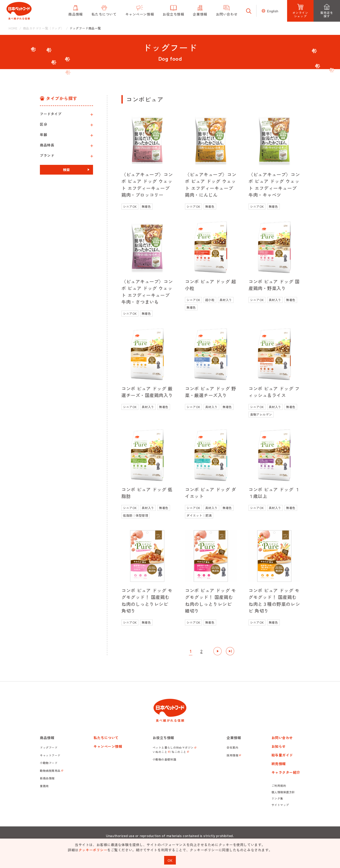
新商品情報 (47, 778)
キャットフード (50, 755)
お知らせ (279, 746)
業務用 (44, 786)
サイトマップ (280, 805)
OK (170, 860)
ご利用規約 (279, 786)
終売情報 (279, 764)
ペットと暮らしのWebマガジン (173, 747)
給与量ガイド (282, 755)
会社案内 (232, 747)
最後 (230, 651)
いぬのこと (160, 752)
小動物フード (49, 763)
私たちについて (106, 738)
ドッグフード (49, 747)
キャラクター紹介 (286, 772)
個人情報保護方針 (283, 792)
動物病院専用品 (50, 771)
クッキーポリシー (93, 850)
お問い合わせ (282, 738)
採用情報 (232, 755)
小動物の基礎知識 (164, 759)
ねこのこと (179, 752)
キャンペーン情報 (108, 746)
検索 (67, 170)
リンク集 (277, 798)
